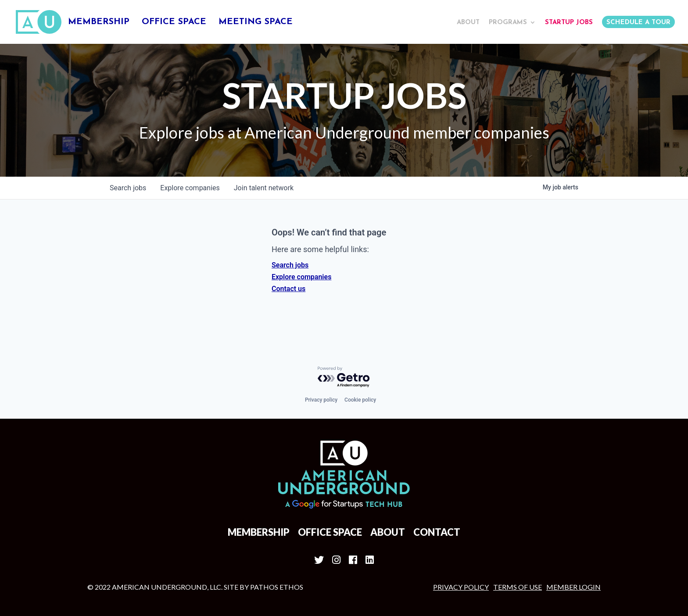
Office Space (174, 23)
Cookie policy (360, 400)
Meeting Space (256, 23)
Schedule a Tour (638, 23)
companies (190, 188)
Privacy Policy (461, 587)
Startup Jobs (569, 23)
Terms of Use (518, 587)
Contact (437, 532)
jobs (128, 188)
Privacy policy (321, 400)
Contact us (288, 289)
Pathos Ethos (277, 587)
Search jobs (290, 265)
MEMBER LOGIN (573, 587)
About (468, 23)
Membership (99, 23)
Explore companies (301, 277)
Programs (508, 23)
